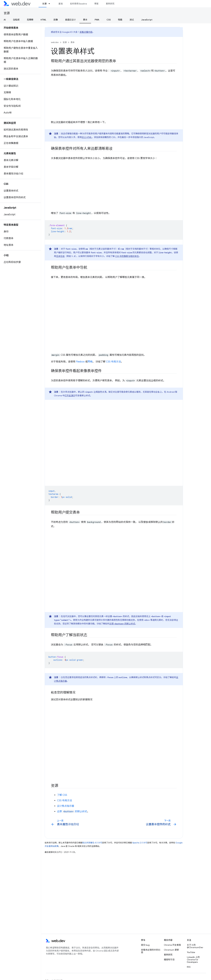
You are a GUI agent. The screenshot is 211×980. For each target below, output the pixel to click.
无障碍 (30, 20)
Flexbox (80, 362)
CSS (109, 20)
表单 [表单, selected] (85, 20)
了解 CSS (62, 795)
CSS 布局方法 (113, 362)
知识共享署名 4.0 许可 (92, 843)
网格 (90, 362)
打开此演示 (70, 396)
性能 (120, 20)
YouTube (191, 952)
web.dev (55, 42)
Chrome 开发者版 (172, 945)
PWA (97, 20)
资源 (7, 13)
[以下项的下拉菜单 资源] (51, 4)
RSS (189, 967)
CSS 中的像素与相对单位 (127, 256)
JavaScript (147, 20)
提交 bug (145, 945)
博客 (96, 4)
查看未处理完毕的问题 (151, 951)
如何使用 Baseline (78, 4)
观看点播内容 (86, 32)
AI (5, 20)
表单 (73, 42)
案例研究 (110, 4)
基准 (61, 4)
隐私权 (16, 20)
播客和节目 (169, 960)
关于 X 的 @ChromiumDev (195, 946)
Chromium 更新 (171, 950)
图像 (56, 20)
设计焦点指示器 (66, 806)
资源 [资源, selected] (44, 4)
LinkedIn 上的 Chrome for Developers (193, 960)
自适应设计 (70, 20)
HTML (43, 20)
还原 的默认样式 (122, 624)
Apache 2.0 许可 (140, 843)
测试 (132, 20)
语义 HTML (87, 137)
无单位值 (60, 256)
